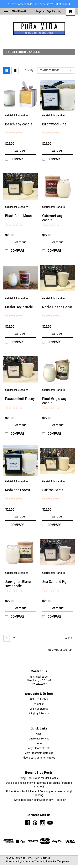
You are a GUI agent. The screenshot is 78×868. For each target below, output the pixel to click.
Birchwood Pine (54, 124)
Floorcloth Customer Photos (39, 758)
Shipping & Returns (39, 714)
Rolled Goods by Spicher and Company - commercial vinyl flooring (39, 793)
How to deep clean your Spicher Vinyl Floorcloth (39, 800)
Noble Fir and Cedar (57, 307)
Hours (39, 743)
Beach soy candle (19, 124)
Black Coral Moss (19, 216)
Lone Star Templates (58, 861)
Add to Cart (20, 151)
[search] (60, 12)
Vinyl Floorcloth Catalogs (39, 753)
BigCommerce (26, 861)
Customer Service (39, 739)
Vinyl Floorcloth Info (39, 748)
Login (39, 11)
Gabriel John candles (17, 115)
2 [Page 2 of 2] (14, 638)
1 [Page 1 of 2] (7, 638)
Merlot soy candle (19, 307)
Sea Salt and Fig (54, 582)
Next (69, 638)
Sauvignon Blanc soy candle (18, 584)
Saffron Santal (53, 490)
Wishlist (39, 704)
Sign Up (51, 11)
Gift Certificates (39, 699)
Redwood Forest (18, 490)
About (39, 734)
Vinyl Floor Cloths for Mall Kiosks (39, 778)
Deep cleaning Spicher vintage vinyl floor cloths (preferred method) (39, 785)
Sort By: (29, 70)
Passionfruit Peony (20, 399)
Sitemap (46, 858)
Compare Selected (60, 650)
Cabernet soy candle (53, 218)
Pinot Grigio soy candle (54, 401)
